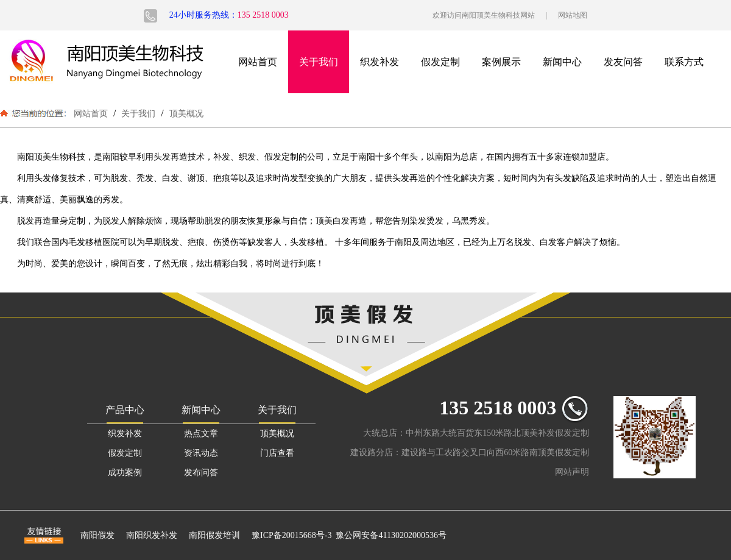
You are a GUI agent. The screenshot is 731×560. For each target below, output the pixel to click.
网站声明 (572, 472)
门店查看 (277, 453)
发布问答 (201, 473)
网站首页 (258, 62)
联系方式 (684, 62)
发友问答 (623, 62)
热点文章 (201, 434)
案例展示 (501, 62)
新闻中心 (562, 62)
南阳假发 (97, 535)
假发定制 (440, 62)
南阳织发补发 (152, 535)
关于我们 (319, 62)
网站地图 (573, 15)
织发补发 (380, 62)
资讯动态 (201, 453)
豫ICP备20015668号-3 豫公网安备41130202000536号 (349, 535)
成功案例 (125, 473)
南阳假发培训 (214, 535)
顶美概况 (185, 113)
